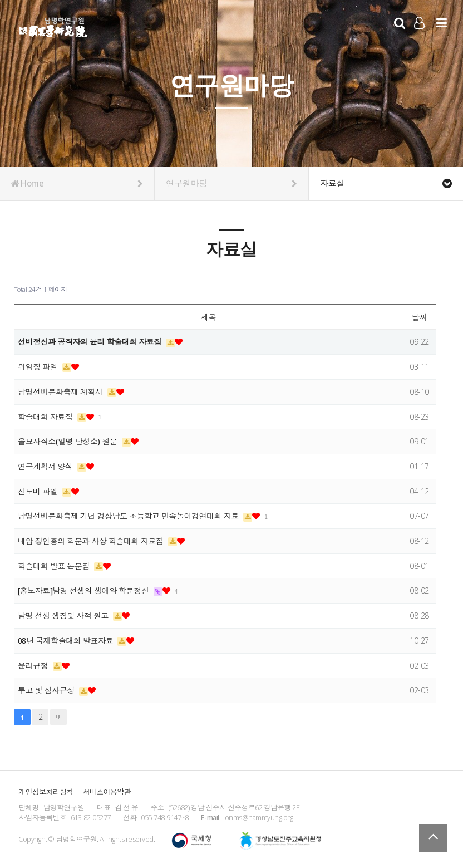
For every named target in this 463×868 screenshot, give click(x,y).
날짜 (419, 317)
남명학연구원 (53, 26)
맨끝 (58, 717)
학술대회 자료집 (46, 417)
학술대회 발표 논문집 (55, 566)
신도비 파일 (39, 491)
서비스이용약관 (107, 792)
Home (77, 184)
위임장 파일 (39, 367)
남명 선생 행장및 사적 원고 (64, 616)
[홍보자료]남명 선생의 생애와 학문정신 (84, 590)
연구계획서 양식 (46, 466)
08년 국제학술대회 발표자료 (67, 641)
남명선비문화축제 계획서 (61, 392)
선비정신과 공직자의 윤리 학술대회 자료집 (91, 342)
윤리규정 (34, 666)
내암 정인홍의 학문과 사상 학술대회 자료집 (92, 541)
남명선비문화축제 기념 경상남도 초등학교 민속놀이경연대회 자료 (129, 516)
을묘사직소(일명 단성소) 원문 (68, 441)
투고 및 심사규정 (47, 690)
